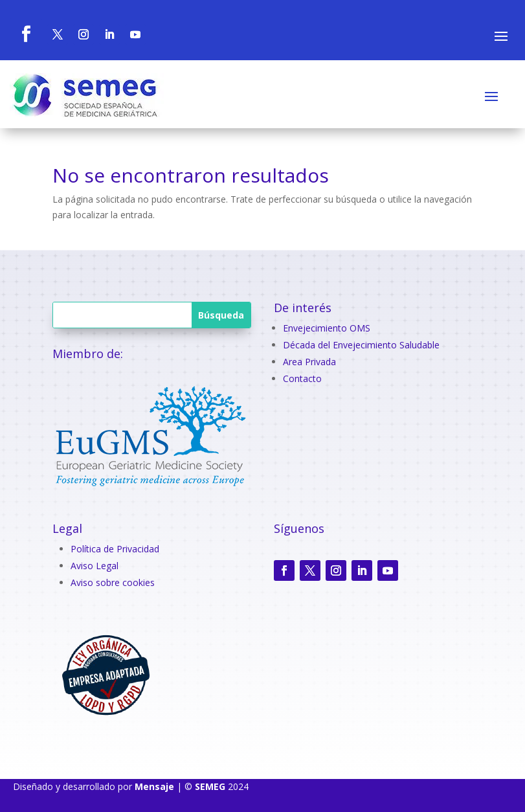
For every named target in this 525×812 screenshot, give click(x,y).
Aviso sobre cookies (113, 582)
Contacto (302, 378)
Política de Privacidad (115, 549)
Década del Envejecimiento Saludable (361, 345)
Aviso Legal (95, 566)
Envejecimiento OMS (327, 328)
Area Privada (309, 362)
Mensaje (154, 786)
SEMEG (210, 786)
